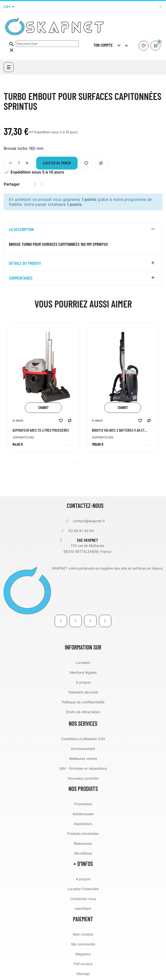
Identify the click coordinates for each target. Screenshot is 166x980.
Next (160, 390)
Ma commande (83, 944)
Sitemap (83, 974)
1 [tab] (73, 462)
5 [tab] (93, 462)
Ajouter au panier (57, 163)
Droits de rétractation (83, 712)
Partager (35, 184)
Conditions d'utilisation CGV (83, 739)
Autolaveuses (83, 814)
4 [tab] (88, 462)
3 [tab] (83, 462)
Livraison (83, 663)
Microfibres (83, 853)
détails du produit (25, 263)
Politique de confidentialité (83, 702)
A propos (83, 682)
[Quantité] (19, 163)
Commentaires (21, 278)
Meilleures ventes (83, 759)
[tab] (83, 230)
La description (21, 230)
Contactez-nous (83, 899)
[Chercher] (47, 44)
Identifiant (83, 909)
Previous (6, 390)
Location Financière (83, 889)
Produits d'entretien (83, 834)
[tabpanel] (43, 391)
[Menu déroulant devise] (9, 7)
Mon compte (83, 934)
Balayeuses (83, 843)
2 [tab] (78, 462)
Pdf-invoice (83, 964)
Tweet (42, 184)
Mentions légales (83, 672)
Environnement (83, 749)
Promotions (83, 804)
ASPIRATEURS (23, 437)
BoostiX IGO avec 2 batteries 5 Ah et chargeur (118, 430)
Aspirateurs (83, 824)
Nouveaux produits (83, 778)
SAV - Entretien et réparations (83, 768)
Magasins (83, 954)
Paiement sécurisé (83, 692)
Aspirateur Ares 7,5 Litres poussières (41, 430)
